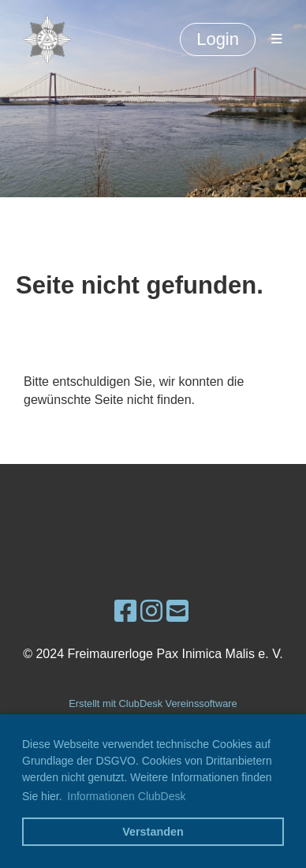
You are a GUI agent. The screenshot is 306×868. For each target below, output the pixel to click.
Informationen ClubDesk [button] (126, 796)
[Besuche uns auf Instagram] (151, 612)
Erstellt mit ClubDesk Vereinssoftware (153, 703)
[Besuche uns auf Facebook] (125, 612)
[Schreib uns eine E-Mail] (177, 612)
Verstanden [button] (153, 832)
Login (218, 39)
